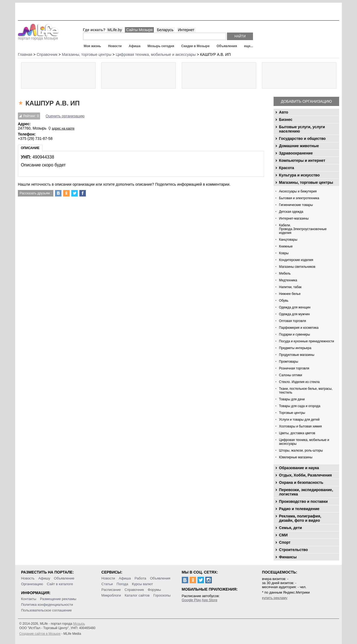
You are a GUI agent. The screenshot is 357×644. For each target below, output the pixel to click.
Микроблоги (111, 595)
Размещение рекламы (58, 599)
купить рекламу (275, 598)
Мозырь (79, 624)
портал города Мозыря (38, 37)
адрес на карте (63, 128)
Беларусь (165, 30)
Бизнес (286, 120)
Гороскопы (162, 595)
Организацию (32, 584)
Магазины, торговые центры (306, 182)
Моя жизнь (92, 46)
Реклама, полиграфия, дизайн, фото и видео (300, 518)
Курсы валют (142, 584)
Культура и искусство (299, 175)
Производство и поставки (303, 501)
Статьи (107, 584)
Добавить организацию (306, 101)
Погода (122, 584)
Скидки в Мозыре (195, 46)
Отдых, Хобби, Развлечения (305, 475)
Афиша (134, 46)
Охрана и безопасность (301, 482)
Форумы (154, 590)
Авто (284, 112)
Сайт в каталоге (60, 584)
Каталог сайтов (137, 595)
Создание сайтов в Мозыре (40, 634)
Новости (115, 46)
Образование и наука (299, 468)
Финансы (288, 557)
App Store (210, 600)
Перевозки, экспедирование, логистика (306, 492)
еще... (249, 46)
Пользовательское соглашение (46, 610)
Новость (28, 578)
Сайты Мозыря (139, 30)
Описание (30, 148)
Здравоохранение (296, 153)
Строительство (293, 550)
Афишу (44, 578)
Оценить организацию (65, 116)
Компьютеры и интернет (302, 160)
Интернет (186, 30)
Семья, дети (291, 528)
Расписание (111, 590)
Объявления (227, 46)
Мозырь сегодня (161, 46)
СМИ (283, 535)
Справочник (134, 590)
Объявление (64, 578)
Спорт (285, 542)
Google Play (191, 600)
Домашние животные (299, 146)
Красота (287, 168)
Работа (140, 578)
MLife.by (115, 30)
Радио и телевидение (299, 509)
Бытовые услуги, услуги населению (302, 129)
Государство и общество (302, 139)
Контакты (29, 599)
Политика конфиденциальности (47, 605)
